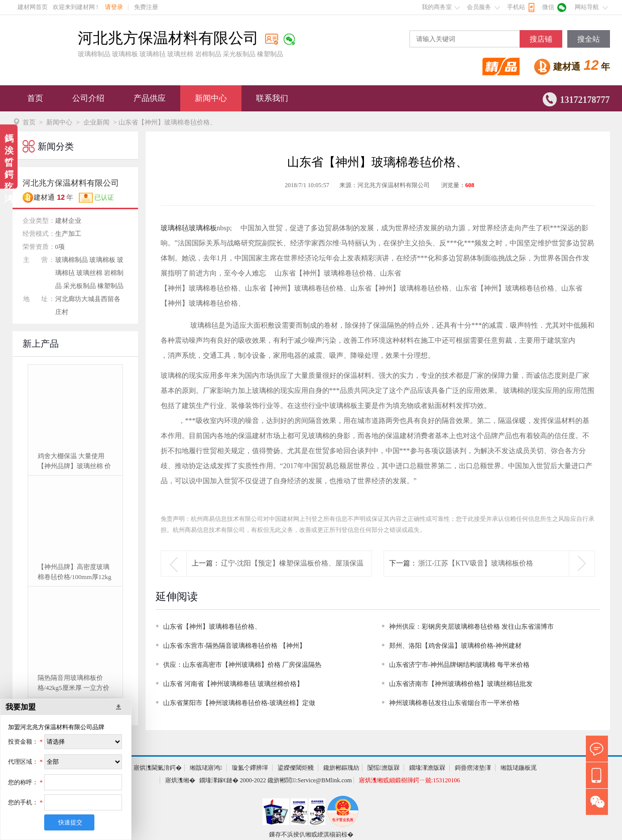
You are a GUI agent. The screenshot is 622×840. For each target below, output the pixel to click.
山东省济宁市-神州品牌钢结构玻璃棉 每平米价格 (460, 665)
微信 (548, 7)
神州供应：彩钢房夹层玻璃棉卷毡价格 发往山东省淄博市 (471, 626)
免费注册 (146, 7)
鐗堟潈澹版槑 (427, 768)
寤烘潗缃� (180, 780)
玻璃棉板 (203, 228)
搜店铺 (541, 39)
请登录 (114, 7)
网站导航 (587, 7)
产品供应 (150, 98)
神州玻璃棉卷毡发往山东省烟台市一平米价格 (454, 703)
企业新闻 (96, 122)
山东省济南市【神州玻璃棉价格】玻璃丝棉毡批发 (461, 684)
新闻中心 (211, 98)
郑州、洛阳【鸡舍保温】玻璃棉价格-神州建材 (455, 646)
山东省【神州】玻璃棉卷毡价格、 (212, 626)
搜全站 (589, 39)
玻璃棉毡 (175, 228)
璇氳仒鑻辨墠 (250, 768)
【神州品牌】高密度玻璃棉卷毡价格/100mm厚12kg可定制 (75, 573)
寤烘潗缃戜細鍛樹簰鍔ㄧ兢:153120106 (409, 780)
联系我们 (272, 98)
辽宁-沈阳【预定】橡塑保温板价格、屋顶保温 (292, 563)
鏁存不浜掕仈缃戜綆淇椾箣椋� (311, 834)
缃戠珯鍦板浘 (519, 768)
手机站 (516, 7)
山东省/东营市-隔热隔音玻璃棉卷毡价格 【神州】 (234, 646)
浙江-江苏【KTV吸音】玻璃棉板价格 (476, 563)
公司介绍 (88, 98)
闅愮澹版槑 (384, 768)
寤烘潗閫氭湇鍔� (158, 768)
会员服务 (479, 7)
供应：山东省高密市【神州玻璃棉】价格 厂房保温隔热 (242, 665)
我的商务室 (437, 7)
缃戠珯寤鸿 (206, 768)
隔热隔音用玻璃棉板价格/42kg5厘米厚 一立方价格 (74, 683)
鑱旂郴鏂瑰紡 (341, 768)
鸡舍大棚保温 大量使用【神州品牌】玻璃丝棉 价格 (74, 462)
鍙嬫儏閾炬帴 (296, 768)
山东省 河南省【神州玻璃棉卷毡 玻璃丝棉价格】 (233, 684)
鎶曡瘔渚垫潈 (473, 768)
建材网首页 (33, 7)
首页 (35, 98)
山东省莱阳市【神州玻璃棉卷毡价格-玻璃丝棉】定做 (239, 703)
